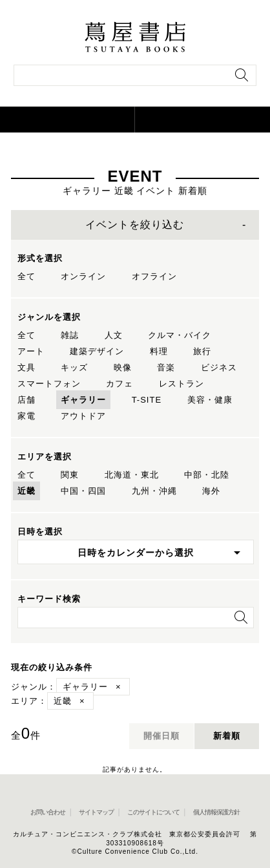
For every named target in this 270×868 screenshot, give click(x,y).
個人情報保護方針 (216, 812)
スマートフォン (49, 384)
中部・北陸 (207, 475)
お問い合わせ (48, 812)
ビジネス (219, 367)
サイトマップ (96, 812)
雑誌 (70, 335)
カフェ (119, 384)
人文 (114, 335)
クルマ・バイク (180, 335)
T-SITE (147, 400)
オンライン (83, 276)
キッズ (74, 367)
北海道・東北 (132, 475)
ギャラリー (83, 400)
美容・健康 (210, 400)
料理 (159, 351)
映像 (123, 367)
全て (26, 276)
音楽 (166, 367)
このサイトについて (153, 812)
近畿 (26, 491)
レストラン (182, 384)
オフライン (154, 276)
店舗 (26, 400)
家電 (26, 416)
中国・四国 (83, 491)
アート (31, 351)
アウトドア (83, 416)
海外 (211, 491)
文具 (26, 367)
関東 (70, 475)
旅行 (202, 351)
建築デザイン (97, 351)
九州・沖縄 (154, 491)
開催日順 (161, 736)
